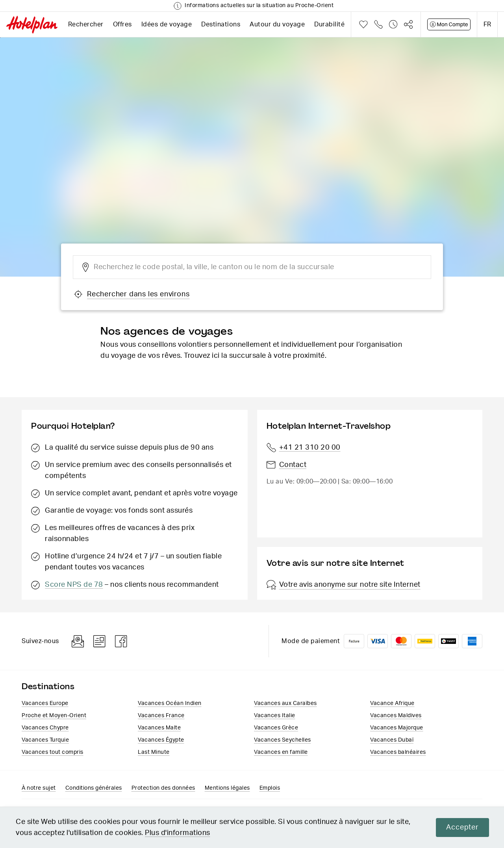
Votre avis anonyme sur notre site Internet (344, 585)
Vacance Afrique (392, 703)
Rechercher (86, 24)
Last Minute (154, 752)
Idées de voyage (167, 24)
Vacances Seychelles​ (283, 740)
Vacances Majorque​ (397, 728)
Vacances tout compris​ (53, 752)
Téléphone (378, 24)
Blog (99, 641)
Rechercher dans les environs (132, 294)
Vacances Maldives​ (396, 716)
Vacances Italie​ (275, 716)
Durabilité (329, 24)
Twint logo (448, 641)
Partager (408, 24)
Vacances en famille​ (281, 752)
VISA (378, 641)
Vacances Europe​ (45, 703)
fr (487, 24)
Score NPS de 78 (74, 585)
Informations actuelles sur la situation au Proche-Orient (259, 6)
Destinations (221, 24)
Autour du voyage (277, 24)
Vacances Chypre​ (45, 728)
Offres (122, 24)
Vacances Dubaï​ (392, 740)
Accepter (462, 828)
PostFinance (425, 641)
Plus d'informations (178, 833)
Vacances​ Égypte (161, 740)
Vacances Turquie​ (45, 740)
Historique (393, 24)
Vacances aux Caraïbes (285, 703)
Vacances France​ (161, 716)
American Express (472, 641)
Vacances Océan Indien (170, 703)
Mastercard (401, 641)
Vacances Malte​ (159, 728)
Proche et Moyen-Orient (54, 716)
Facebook (121, 641)
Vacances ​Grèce (276, 728)
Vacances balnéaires (398, 752)
